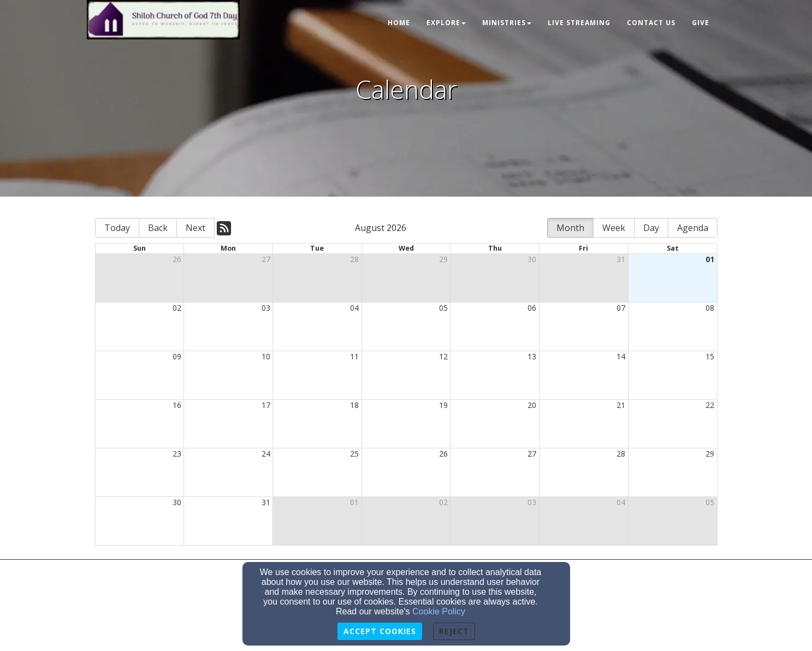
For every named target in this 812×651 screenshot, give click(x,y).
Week (614, 228)
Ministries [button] (507, 23)
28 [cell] (354, 259)
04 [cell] (354, 308)
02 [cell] (177, 308)
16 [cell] (177, 405)
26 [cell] (177, 259)
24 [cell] (266, 454)
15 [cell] (710, 356)
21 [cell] (621, 405)
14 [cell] (621, 356)
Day (651, 228)
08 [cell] (710, 308)
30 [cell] (532, 259)
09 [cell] (177, 356)
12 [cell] (443, 356)
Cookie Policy (439, 611)
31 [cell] (621, 259)
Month (570, 228)
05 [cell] (443, 308)
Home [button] (399, 23)
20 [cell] (532, 405)
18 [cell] (354, 405)
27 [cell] (266, 259)
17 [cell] (266, 405)
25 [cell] (354, 454)
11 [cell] (354, 356)
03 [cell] (266, 308)
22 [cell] (710, 405)
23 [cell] (177, 454)
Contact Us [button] (651, 23)
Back (158, 228)
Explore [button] (446, 23)
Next (195, 228)
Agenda (693, 228)
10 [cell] (266, 356)
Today (117, 228)
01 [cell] (710, 259)
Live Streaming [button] (579, 23)
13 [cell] (532, 356)
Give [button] (701, 23)
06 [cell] (532, 308)
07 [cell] (621, 308)
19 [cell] (443, 405)
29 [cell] (443, 259)
